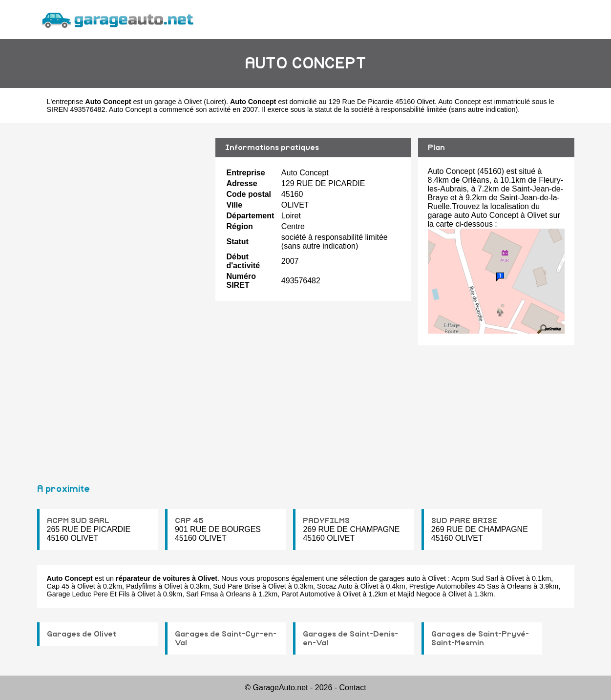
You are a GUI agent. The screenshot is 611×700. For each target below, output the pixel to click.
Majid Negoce (419, 594)
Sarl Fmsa (202, 594)
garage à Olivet (178, 102)
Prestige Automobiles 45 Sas (454, 586)
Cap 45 (58, 586)
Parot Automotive (308, 594)
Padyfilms (141, 586)
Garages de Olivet (82, 634)
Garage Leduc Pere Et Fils (88, 594)
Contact (353, 688)
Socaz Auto (335, 586)
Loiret (215, 102)
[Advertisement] (123, 299)
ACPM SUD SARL (78, 521)
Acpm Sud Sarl (475, 578)
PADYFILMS (326, 521)
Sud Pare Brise (237, 586)
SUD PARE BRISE (464, 521)
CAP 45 (189, 521)
